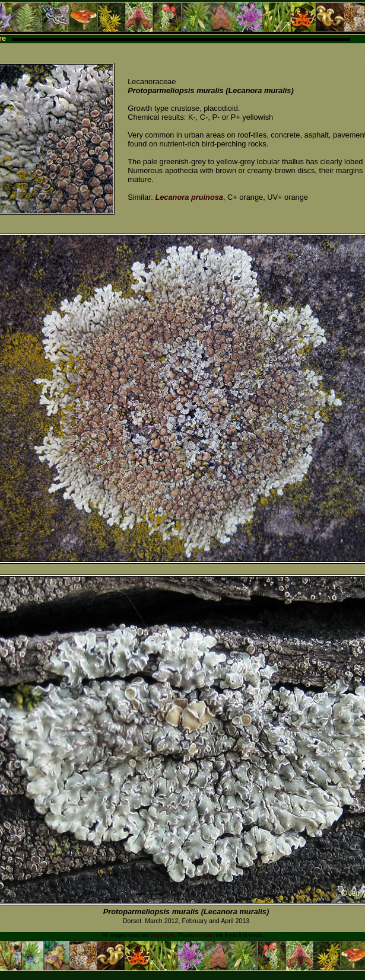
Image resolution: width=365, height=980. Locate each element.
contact (205, 935)
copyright (162, 935)
